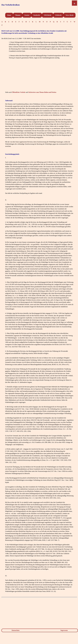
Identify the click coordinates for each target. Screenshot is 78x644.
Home (9, 15)
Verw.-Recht (69, 15)
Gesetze (27, 15)
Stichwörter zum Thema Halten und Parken (42, 92)
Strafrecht (37, 15)
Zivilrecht (58, 15)
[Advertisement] (39, 78)
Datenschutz (16, 630)
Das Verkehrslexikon (11, 5)
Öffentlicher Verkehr (19, 92)
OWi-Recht (48, 15)
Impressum (64, 630)
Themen (18, 15)
